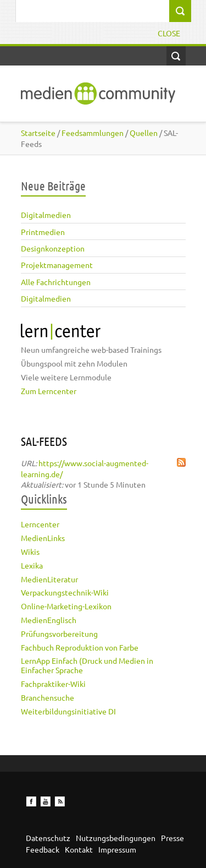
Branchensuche (48, 697)
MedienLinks (43, 538)
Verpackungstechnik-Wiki (65, 592)
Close (169, 33)
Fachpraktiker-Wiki (53, 684)
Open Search (176, 56)
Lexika (32, 565)
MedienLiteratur (49, 579)
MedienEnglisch (49, 620)
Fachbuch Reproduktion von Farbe (80, 647)
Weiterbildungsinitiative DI (68, 711)
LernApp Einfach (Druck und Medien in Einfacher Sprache (87, 665)
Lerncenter (40, 524)
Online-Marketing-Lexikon (66, 606)
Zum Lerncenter (49, 391)
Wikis (30, 552)
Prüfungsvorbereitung (59, 634)
